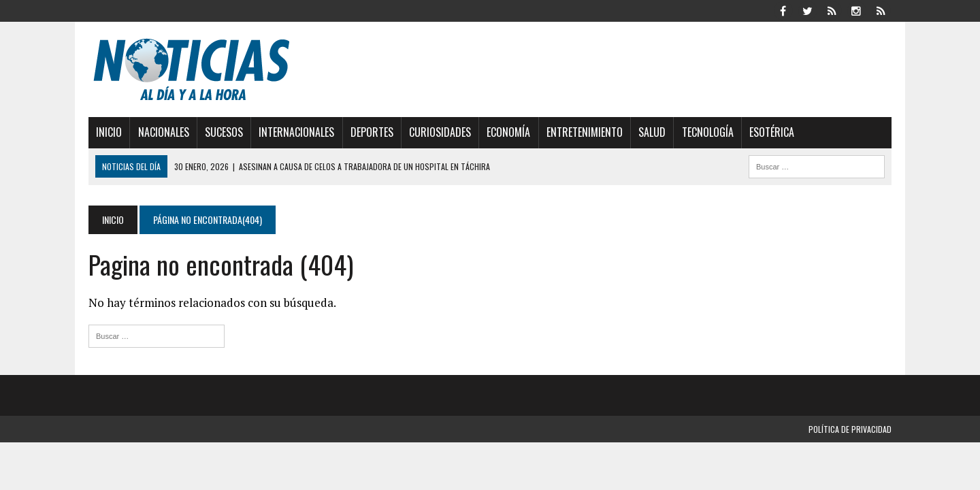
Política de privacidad (850, 429)
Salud (652, 132)
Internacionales (296, 132)
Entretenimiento (585, 132)
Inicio (109, 132)
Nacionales (164, 132)
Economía (508, 132)
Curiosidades (440, 132)
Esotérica (772, 132)
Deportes (372, 132)
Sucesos (224, 132)
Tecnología (708, 132)
